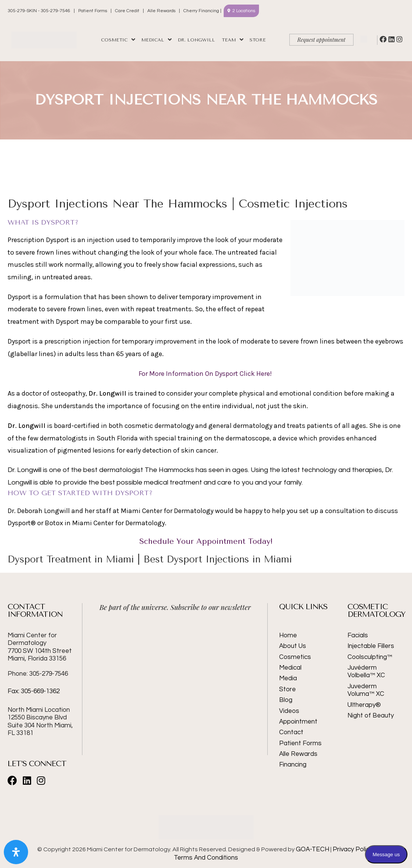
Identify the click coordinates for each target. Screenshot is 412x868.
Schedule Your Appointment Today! (206, 541)
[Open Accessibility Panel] (16, 852)
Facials (358, 635)
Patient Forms (93, 11)
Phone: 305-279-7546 (38, 674)
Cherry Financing (201, 11)
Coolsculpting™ (370, 657)
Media (288, 678)
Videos (289, 711)
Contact (291, 732)
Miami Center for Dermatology (40, 647)
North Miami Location (39, 710)
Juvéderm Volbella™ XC (366, 672)
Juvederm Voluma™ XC (366, 690)
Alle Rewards (161, 11)
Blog (286, 700)
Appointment (298, 722)
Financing (293, 765)
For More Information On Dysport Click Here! (206, 374)
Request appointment (321, 40)
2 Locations (244, 11)
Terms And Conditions (206, 858)
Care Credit (127, 11)
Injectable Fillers (371, 646)
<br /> (175, 647)
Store (287, 689)
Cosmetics (295, 657)
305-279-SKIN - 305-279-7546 (39, 11)
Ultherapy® (364, 705)
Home (288, 635)
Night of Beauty (371, 716)
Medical (290, 668)
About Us (293, 646)
